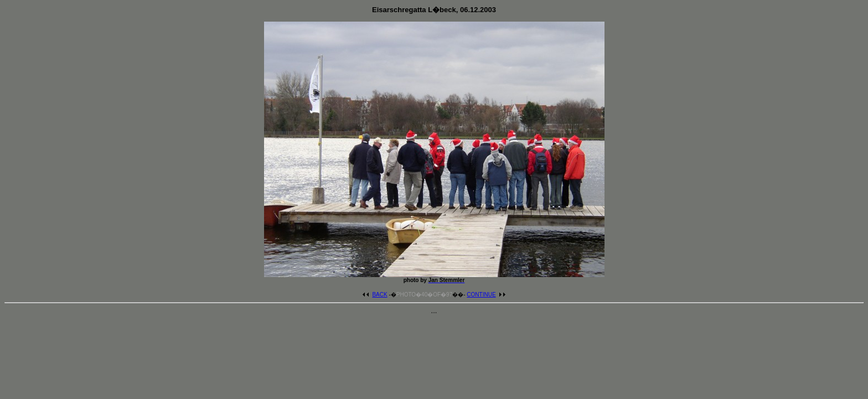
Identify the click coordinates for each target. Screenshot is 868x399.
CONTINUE (486, 295)
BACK (374, 295)
